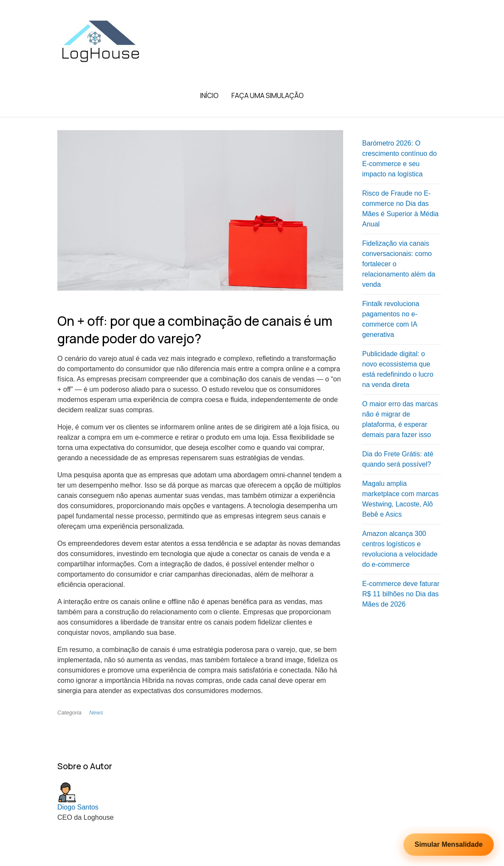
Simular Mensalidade (449, 844)
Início (209, 95)
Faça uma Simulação (268, 95)
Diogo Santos (78, 807)
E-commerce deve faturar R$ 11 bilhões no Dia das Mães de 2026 (401, 594)
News (96, 713)
